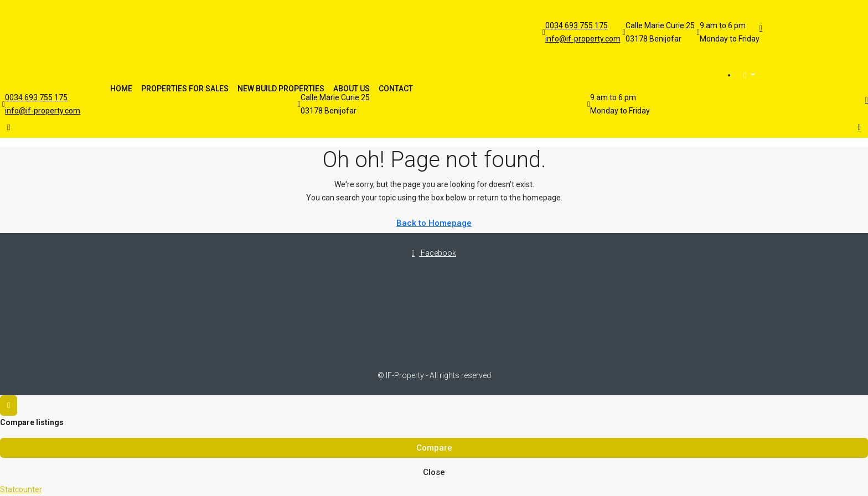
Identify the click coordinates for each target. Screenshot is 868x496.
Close (434, 472)
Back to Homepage (434, 223)
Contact (396, 89)
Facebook (434, 253)
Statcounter (21, 489)
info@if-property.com (583, 39)
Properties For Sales (185, 89)
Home (121, 89)
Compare (434, 448)
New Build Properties (281, 89)
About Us (352, 89)
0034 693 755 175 (577, 25)
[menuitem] (749, 76)
